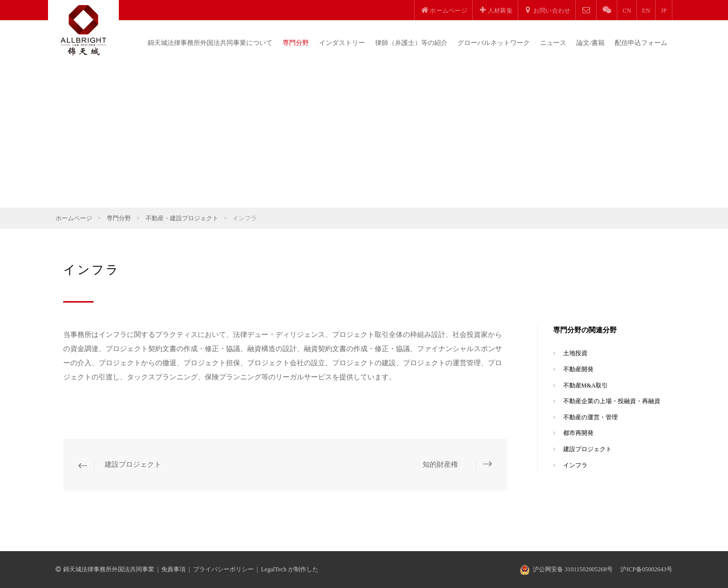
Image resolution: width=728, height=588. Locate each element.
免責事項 (173, 569)
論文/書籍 (590, 43)
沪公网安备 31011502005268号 (573, 569)
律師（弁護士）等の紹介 (411, 43)
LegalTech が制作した (289, 569)
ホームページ (74, 218)
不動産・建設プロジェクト (182, 218)
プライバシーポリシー (223, 569)
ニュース (553, 43)
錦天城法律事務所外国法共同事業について (210, 43)
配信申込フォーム (641, 43)
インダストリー (342, 43)
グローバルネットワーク (494, 43)
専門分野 (296, 43)
